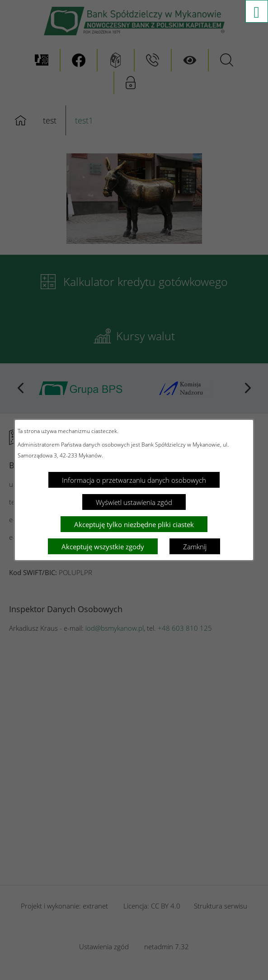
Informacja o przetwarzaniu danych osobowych (134, 480)
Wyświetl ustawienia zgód (134, 502)
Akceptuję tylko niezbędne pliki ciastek (134, 524)
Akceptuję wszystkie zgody (103, 547)
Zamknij (195, 547)
